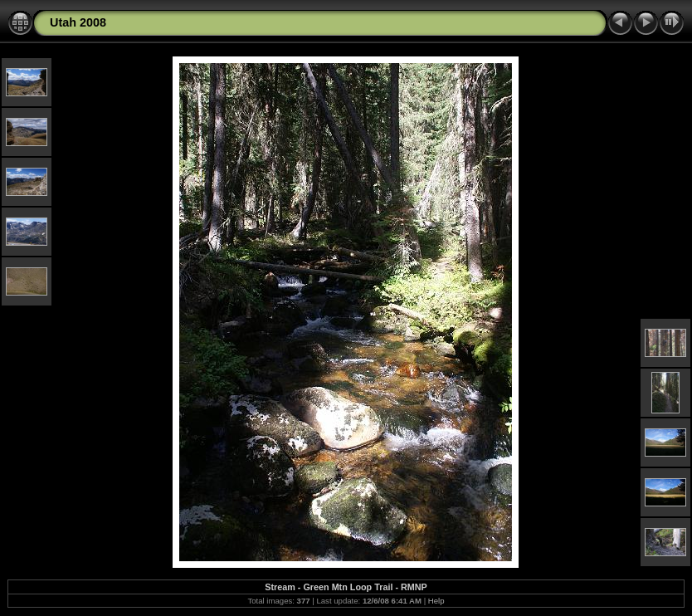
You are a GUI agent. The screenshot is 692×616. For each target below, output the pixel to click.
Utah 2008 (78, 22)
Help (436, 601)
